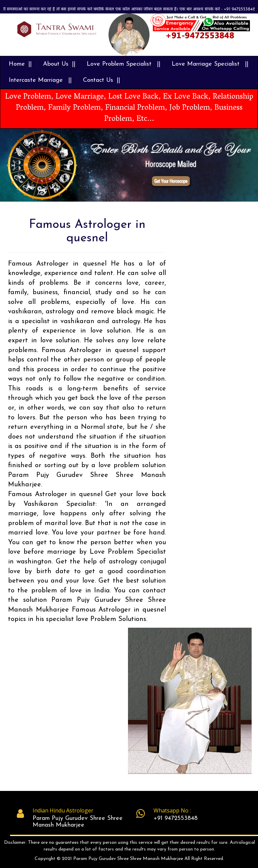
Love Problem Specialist (120, 64)
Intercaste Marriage (37, 80)
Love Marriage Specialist (207, 64)
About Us (56, 64)
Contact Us (98, 80)
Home (17, 64)
